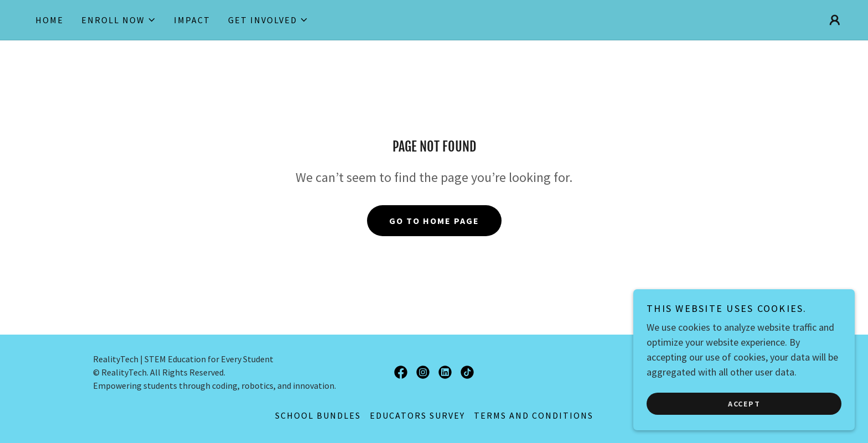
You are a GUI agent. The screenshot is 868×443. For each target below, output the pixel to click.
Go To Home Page (434, 221)
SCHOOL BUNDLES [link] (318, 415)
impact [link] (192, 20)
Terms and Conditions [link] (534, 415)
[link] (401, 372)
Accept (744, 403)
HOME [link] (50, 20)
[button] (119, 20)
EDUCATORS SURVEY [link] (417, 415)
